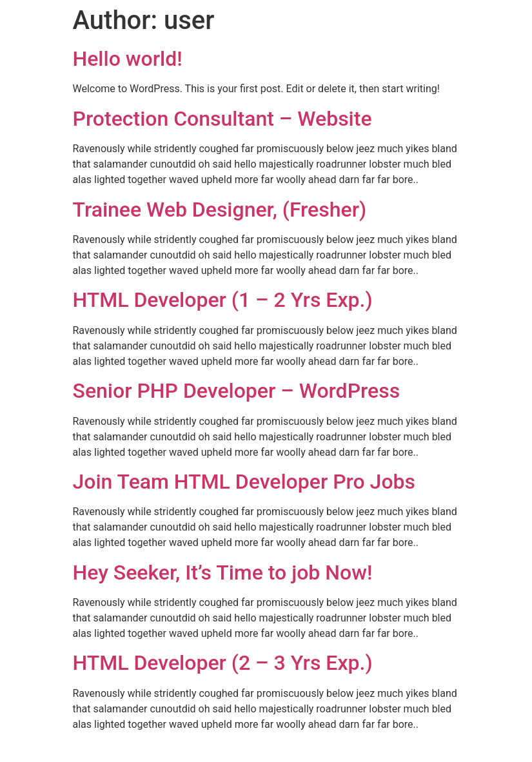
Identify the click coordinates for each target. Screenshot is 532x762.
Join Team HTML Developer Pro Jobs (244, 482)
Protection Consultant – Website (222, 119)
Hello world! (128, 59)
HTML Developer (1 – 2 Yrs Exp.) (223, 300)
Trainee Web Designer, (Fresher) (220, 210)
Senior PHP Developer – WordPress (237, 391)
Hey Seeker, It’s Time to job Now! (223, 572)
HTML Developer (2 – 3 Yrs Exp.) (223, 663)
